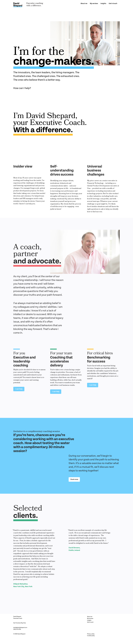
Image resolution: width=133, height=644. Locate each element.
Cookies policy (91, 636)
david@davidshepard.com (20, 628)
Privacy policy (91, 634)
